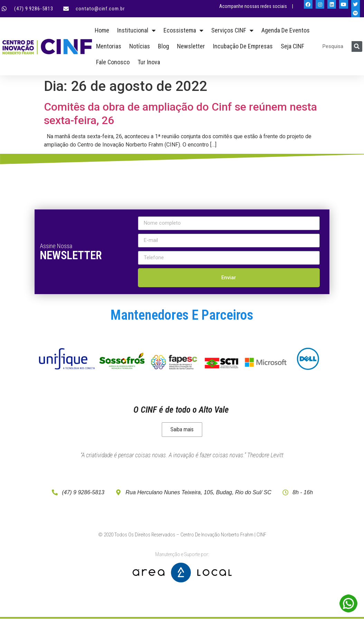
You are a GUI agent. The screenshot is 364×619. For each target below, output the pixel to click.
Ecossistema (183, 30)
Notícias (140, 46)
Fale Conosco (113, 62)
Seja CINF (292, 46)
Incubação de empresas (243, 46)
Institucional (136, 30)
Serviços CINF (232, 30)
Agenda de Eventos (286, 30)
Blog (164, 46)
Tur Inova (149, 62)
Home (102, 30)
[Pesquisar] (357, 46)
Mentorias (109, 46)
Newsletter (191, 46)
